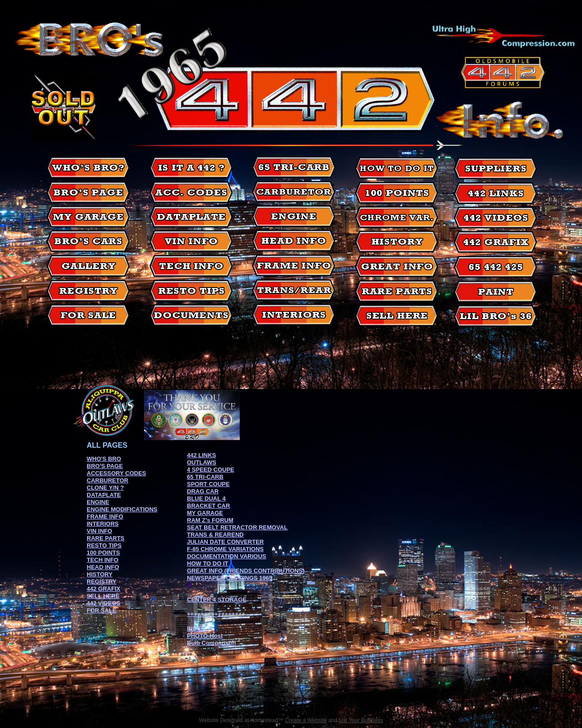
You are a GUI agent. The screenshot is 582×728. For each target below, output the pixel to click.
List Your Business (361, 720)
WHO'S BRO (104, 459)
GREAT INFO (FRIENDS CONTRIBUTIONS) (246, 571)
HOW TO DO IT (207, 563)
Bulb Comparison (211, 643)
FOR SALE (102, 610)
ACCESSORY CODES (116, 473)
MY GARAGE (205, 513)
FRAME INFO (105, 517)
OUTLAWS (202, 462)
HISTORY (100, 574)
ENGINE (98, 502)
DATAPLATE (104, 495)
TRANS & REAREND (215, 535)
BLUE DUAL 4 (206, 498)
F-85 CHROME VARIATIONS (225, 549)
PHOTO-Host (205, 636)
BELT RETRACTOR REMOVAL (246, 527)
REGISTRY (102, 582)
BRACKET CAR (208, 506)
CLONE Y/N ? (105, 488)
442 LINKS (201, 455)
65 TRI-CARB (205, 477)
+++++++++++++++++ (216, 614)
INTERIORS (103, 524)
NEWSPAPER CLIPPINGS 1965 (230, 578)
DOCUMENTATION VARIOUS (227, 556)
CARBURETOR (107, 480)
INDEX (196, 628)
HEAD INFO (103, 567)
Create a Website (306, 720)
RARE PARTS (106, 538)
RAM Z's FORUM (210, 520)
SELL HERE (103, 596)
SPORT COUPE (208, 484)
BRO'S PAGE (105, 466)
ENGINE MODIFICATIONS (122, 509)
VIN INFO (99, 531)
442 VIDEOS (103, 603)
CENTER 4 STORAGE (217, 600)
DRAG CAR (203, 491)
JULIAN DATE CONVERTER (225, 542)
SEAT (195, 527)
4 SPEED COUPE (211, 470)
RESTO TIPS (104, 545)
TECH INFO (102, 560)
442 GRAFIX (103, 589)
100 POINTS (103, 553)
